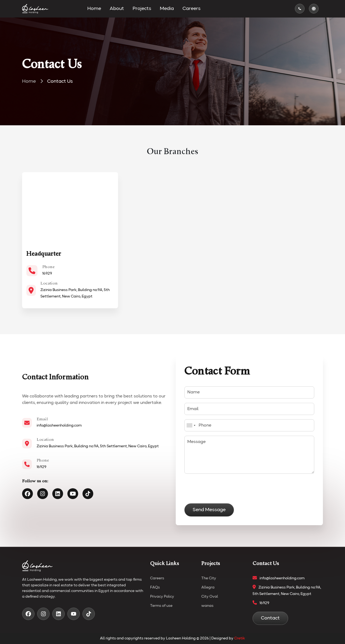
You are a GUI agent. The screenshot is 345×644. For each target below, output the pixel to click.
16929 (47, 273)
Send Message (209, 510)
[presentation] (225, 489)
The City (209, 578)
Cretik (240, 638)
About (117, 9)
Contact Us (60, 81)
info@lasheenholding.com (59, 425)
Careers (192, 9)
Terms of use (161, 606)
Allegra (208, 587)
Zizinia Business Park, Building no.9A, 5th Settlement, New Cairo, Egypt (98, 446)
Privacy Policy (162, 597)
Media (167, 9)
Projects (142, 9)
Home (94, 9)
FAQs (155, 587)
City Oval (210, 597)
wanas (207, 606)
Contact (270, 618)
